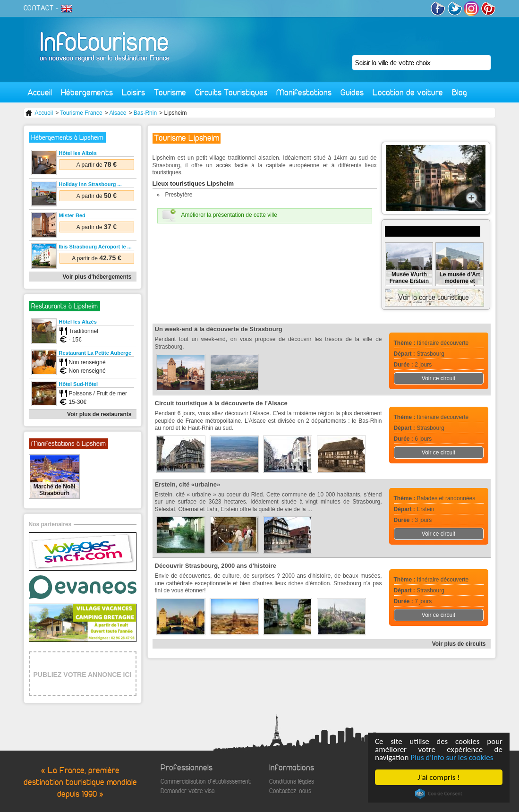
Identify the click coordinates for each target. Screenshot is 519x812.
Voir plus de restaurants (99, 414)
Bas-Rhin (145, 113)
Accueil (40, 92)
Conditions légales (292, 782)
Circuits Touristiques (231, 92)
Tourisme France (81, 113)
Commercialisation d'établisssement (206, 782)
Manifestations (304, 92)
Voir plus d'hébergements (97, 277)
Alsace (118, 113)
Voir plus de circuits (459, 644)
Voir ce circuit (438, 378)
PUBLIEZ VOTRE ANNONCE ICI (83, 675)
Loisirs (133, 92)
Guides (352, 92)
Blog (459, 92)
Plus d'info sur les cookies (452, 757)
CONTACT (39, 8)
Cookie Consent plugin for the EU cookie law (439, 794)
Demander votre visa (187, 791)
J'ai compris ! (438, 777)
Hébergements (87, 92)
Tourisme (170, 92)
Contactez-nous (290, 791)
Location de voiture (408, 92)
